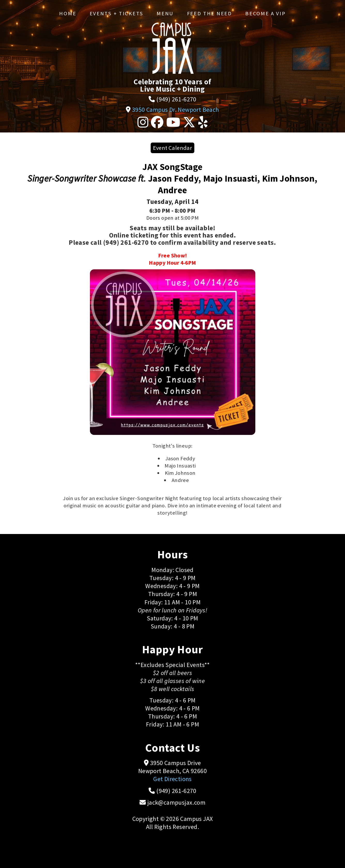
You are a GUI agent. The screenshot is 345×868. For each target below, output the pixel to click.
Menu (165, 13)
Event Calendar (173, 148)
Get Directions (172, 779)
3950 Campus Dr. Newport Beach (176, 110)
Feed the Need (210, 13)
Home (68, 13)
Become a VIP (265, 13)
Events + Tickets (117, 13)
